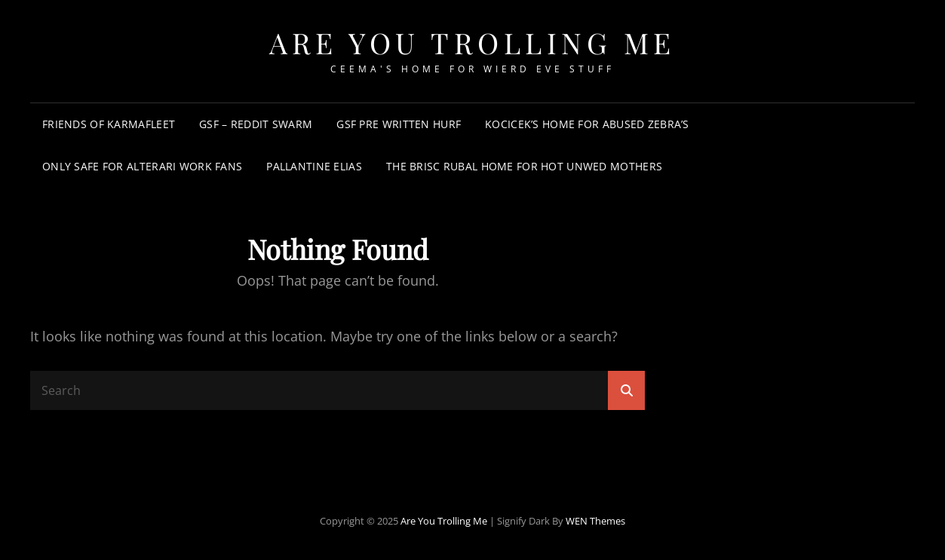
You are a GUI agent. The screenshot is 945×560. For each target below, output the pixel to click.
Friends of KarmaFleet (109, 124)
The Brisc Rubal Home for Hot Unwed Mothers (524, 166)
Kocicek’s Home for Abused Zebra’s (587, 124)
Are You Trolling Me (472, 43)
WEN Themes (595, 521)
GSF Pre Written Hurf (399, 124)
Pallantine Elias (314, 166)
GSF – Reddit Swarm (256, 124)
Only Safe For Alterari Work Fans (142, 166)
